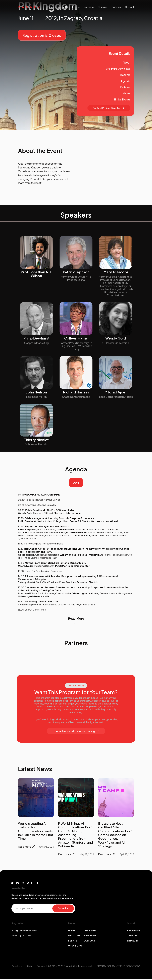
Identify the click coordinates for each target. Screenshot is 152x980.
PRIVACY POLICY (106, 967)
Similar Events (122, 99)
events (76, 7)
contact (129, 7)
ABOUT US (74, 936)
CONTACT (89, 942)
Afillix (29, 967)
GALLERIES (90, 936)
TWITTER (132, 936)
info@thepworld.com (24, 931)
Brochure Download (118, 69)
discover (103, 7)
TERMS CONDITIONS (129, 967)
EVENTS (73, 942)
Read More (76, 622)
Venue (127, 93)
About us (63, 7)
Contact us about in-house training (76, 732)
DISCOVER (90, 931)
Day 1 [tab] (76, 483)
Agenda (126, 81)
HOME (72, 931)
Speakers (125, 75)
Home (51, 7)
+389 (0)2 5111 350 (22, 936)
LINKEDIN (133, 942)
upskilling (89, 7)
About (127, 62)
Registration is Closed (42, 35)
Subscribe (63, 909)
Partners (125, 87)
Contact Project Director (109, 108)
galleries (116, 7)
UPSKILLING (75, 947)
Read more (27, 848)
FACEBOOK (134, 931)
